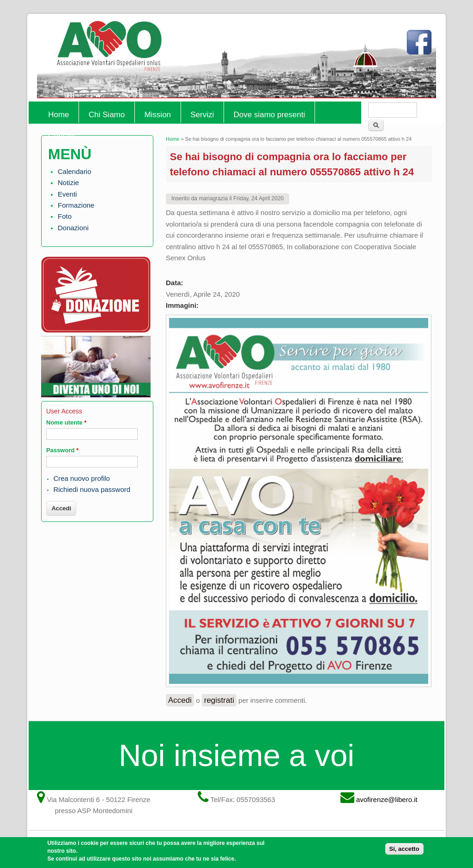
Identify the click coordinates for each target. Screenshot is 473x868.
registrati (219, 700)
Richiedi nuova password (92, 489)
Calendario (75, 171)
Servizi (202, 115)
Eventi (67, 194)
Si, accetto (404, 852)
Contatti (62, 136)
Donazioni (73, 228)
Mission (158, 115)
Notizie (68, 183)
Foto (65, 216)
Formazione (76, 205)
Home (58, 115)
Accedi (180, 700)
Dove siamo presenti (270, 115)
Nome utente (66, 422)
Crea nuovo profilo (82, 478)
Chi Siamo (107, 115)
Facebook (421, 46)
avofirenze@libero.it (387, 799)
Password (62, 450)
